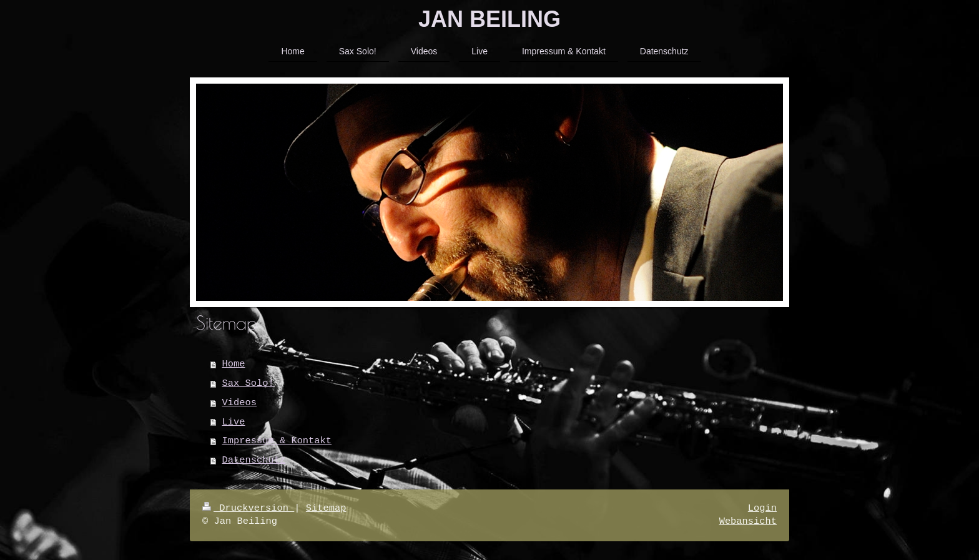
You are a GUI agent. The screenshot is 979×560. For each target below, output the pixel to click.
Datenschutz (254, 460)
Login (762, 508)
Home (234, 364)
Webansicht (748, 522)
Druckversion (248, 508)
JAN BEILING (489, 19)
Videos (239, 402)
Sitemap (326, 508)
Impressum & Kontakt (277, 440)
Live (234, 422)
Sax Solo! (248, 383)
